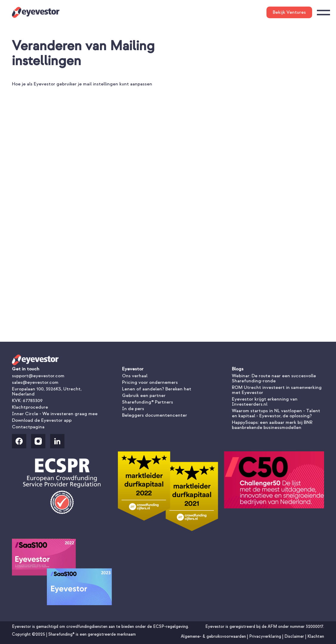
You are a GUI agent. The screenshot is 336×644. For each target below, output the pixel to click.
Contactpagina (28, 427)
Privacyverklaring (266, 636)
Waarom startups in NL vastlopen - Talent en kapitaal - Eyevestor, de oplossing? (276, 413)
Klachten (316, 636)
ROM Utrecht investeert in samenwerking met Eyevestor (277, 390)
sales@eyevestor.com (35, 382)
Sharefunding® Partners (148, 402)
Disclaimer (295, 636)
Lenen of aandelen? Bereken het (157, 389)
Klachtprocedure (30, 407)
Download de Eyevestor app (42, 420)
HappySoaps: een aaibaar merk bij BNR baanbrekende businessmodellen (272, 425)
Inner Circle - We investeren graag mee (55, 414)
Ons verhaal (135, 376)
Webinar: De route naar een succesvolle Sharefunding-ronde (274, 378)
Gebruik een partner (144, 395)
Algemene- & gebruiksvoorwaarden (214, 636)
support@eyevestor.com (38, 376)
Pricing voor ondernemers (150, 382)
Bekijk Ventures (289, 12)
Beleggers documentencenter (155, 415)
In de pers (133, 409)
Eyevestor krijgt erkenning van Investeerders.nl (265, 402)
